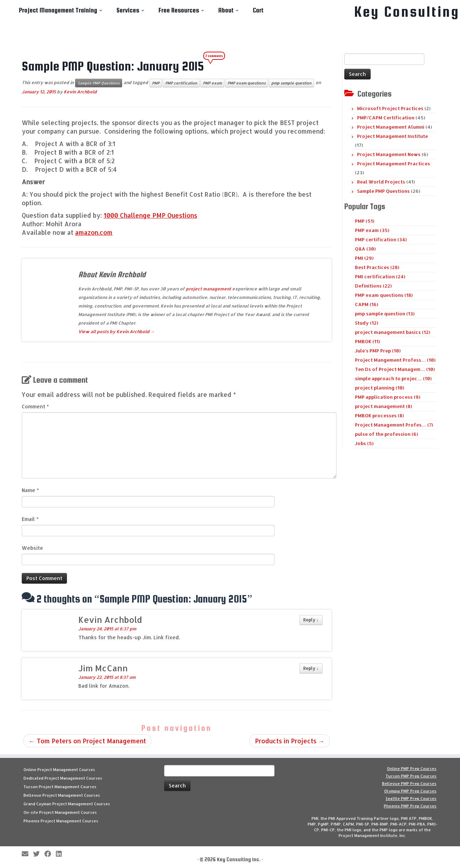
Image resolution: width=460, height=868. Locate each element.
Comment (35, 406)
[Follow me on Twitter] (39, 854)
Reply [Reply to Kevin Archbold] (311, 620)
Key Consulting (407, 12)
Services (130, 10)
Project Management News (389, 154)
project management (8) (383, 406)
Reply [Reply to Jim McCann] (311, 668)
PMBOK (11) (367, 341)
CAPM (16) (367, 304)
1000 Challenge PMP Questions (150, 215)
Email (30, 519)
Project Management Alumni (391, 127)
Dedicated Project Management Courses (63, 778)
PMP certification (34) (381, 239)
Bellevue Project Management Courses (62, 795)
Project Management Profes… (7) (394, 425)
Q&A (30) (365, 249)
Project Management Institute (393, 136)
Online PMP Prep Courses (412, 769)
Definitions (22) (373, 286)
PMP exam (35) (372, 230)
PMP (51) (365, 221)
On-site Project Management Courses (60, 812)
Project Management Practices (394, 164)
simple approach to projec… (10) (393, 378)
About (228, 10)
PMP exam (212, 83)
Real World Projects (381, 182)
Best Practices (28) (377, 267)
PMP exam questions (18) (384, 295)
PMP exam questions (247, 83)
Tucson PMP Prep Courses (411, 776)
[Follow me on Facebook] (50, 854)
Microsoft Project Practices (390, 108)
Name (30, 490)
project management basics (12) (393, 332)
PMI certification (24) (380, 277)
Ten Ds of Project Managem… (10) (395, 369)
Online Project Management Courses (59, 770)
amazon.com (94, 232)
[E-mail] (27, 854)
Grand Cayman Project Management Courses (67, 804)
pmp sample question (291, 83)
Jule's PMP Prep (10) (378, 351)
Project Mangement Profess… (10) (395, 360)
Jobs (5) (364, 443)
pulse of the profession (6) (386, 434)
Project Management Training (61, 10)
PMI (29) (364, 258)
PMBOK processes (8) (379, 415)
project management (208, 289)
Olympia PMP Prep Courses (410, 791)
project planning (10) (380, 388)
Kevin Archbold (80, 92)
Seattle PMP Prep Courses (411, 799)
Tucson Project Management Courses (60, 787)
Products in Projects (290, 741)
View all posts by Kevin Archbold (117, 332)
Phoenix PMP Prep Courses (410, 806)
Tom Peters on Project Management (87, 741)
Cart (258, 10)
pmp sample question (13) (385, 314)
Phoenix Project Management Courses (61, 821)
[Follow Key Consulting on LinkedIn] (61, 854)
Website (32, 548)
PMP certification (181, 83)
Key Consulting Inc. (239, 859)
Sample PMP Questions (99, 83)
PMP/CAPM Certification (386, 118)
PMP (156, 83)
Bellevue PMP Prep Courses (409, 784)
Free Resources (181, 10)
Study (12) (367, 323)
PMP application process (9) (388, 397)
